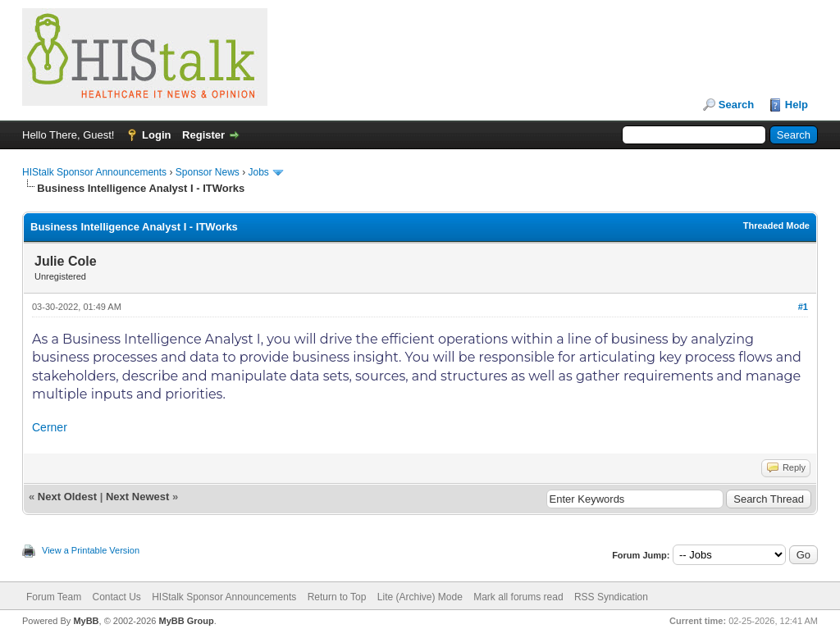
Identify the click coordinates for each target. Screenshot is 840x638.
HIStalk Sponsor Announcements (94, 172)
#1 (803, 307)
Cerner (50, 427)
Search (736, 105)
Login (156, 135)
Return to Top (337, 597)
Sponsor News (208, 172)
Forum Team (54, 597)
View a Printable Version (91, 550)
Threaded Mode (776, 226)
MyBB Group (186, 621)
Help (797, 105)
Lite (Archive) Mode (420, 597)
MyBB (86, 621)
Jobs (259, 172)
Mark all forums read (518, 597)
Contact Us (116, 597)
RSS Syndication (611, 597)
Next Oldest (67, 497)
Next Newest (137, 497)
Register (203, 135)
